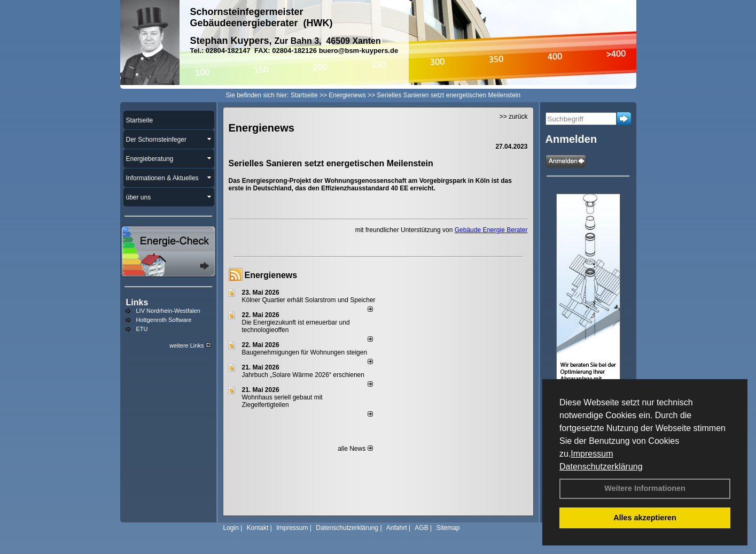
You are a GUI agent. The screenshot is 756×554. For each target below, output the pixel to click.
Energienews (271, 275)
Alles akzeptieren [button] (645, 518)
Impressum (592, 454)
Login (231, 528)
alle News (355, 449)
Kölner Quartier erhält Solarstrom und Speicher (309, 300)
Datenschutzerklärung (601, 467)
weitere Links (190, 345)
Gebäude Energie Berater (491, 230)
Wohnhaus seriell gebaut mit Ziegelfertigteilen (282, 401)
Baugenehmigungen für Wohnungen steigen (305, 352)
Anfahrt (397, 528)
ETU (142, 329)
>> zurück (514, 117)
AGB (421, 528)
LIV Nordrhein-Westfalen (168, 311)
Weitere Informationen (645, 488)
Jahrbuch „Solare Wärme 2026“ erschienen (303, 375)
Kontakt (258, 528)
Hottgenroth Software (164, 320)
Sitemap (448, 528)
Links (137, 302)
